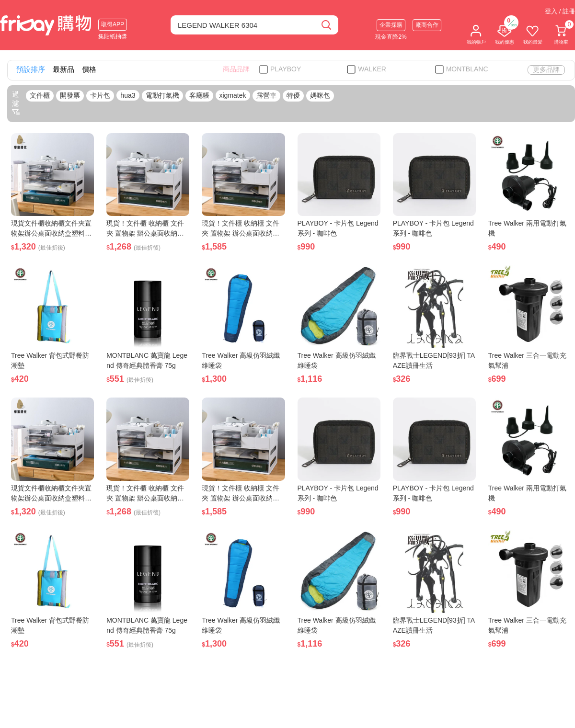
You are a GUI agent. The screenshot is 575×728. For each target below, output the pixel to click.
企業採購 (391, 25)
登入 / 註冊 (560, 11)
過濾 (16, 103)
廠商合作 (427, 25)
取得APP (113, 24)
